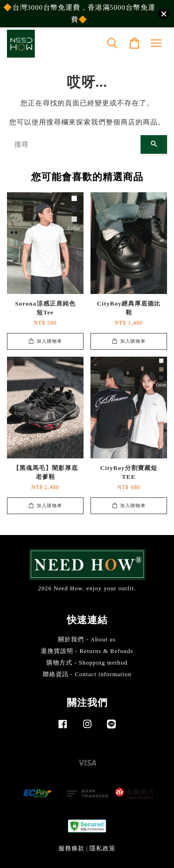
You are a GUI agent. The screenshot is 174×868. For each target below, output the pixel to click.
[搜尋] (74, 144)
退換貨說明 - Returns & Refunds (87, 651)
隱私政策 (103, 848)
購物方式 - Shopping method (87, 663)
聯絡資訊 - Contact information (87, 674)
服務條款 (71, 848)
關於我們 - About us (87, 640)
